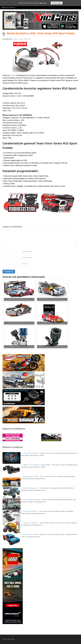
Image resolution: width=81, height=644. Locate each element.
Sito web (25, 264)
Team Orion (27, 39)
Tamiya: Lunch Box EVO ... (31, 523)
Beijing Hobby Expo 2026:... (31, 476)
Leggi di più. (43, 3)
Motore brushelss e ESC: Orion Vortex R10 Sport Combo (41, 33)
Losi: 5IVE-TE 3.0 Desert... (31, 534)
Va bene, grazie (57, 3)
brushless (16, 39)
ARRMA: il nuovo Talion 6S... (32, 465)
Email (27, 258)
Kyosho (21, 39)
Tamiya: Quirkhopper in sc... (31, 488)
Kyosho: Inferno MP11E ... (31, 511)
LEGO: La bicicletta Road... (31, 453)
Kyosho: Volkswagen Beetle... (32, 500)
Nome (27, 251)
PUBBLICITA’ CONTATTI (8, 8)
